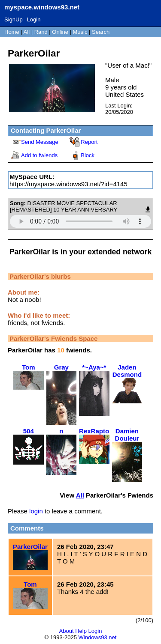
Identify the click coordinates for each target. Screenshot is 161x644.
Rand (41, 32)
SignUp (14, 19)
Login (34, 19)
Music (80, 32)
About (67, 631)
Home (12, 32)
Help (81, 631)
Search (101, 32)
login (36, 511)
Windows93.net (98, 637)
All (27, 32)
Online (60, 32)
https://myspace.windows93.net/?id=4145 (68, 184)
